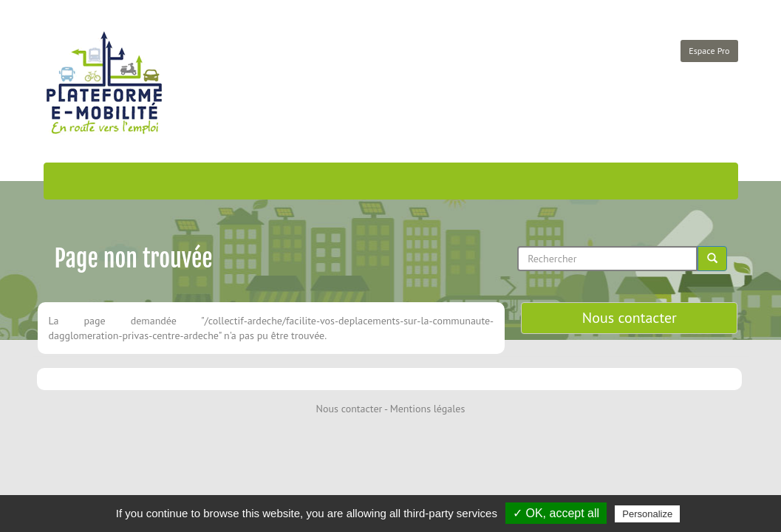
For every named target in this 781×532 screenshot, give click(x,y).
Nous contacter (630, 318)
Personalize (647, 514)
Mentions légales (428, 409)
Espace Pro (709, 51)
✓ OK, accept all (556, 513)
